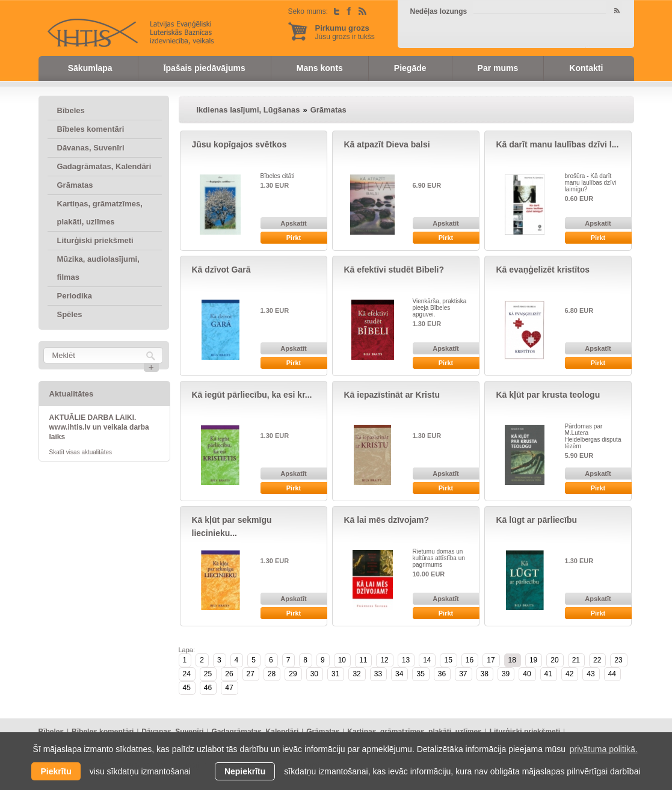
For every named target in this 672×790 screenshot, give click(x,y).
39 (506, 674)
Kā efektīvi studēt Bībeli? (394, 270)
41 (548, 674)
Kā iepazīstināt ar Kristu (392, 395)
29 (293, 674)
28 (272, 674)
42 (569, 674)
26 (229, 674)
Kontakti (586, 68)
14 (427, 660)
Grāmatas (75, 185)
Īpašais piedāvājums (205, 68)
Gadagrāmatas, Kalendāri (104, 166)
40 (527, 674)
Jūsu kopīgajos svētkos (239, 144)
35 (420, 674)
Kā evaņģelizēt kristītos (543, 270)
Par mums (498, 68)
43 (590, 674)
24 (187, 674)
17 (491, 660)
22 (597, 660)
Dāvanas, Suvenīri (91, 148)
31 (335, 674)
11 (363, 660)
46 (208, 688)
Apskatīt (293, 223)
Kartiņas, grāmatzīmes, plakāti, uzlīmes (100, 213)
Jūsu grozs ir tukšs (345, 32)
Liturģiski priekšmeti (95, 240)
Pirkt (294, 238)
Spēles (70, 314)
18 (512, 660)
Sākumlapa (90, 68)
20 (554, 660)
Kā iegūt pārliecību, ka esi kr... (252, 395)
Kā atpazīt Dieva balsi (387, 144)
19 (533, 660)
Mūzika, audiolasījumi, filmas (98, 268)
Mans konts (320, 68)
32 (356, 674)
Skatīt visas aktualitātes (81, 452)
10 (342, 660)
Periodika (75, 296)
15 (448, 660)
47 (229, 688)
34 (399, 674)
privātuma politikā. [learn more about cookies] (604, 749)
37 (463, 674)
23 (618, 660)
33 (378, 674)
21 (576, 660)
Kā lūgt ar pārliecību (537, 520)
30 (314, 674)
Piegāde (410, 68)
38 (485, 674)
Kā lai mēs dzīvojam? (387, 520)
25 (208, 674)
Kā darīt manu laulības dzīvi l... (558, 144)
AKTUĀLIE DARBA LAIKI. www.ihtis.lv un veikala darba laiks (99, 427)
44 (612, 674)
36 (442, 674)
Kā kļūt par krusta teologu (548, 395)
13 (406, 660)
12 (384, 660)
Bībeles (71, 110)
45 (187, 688)
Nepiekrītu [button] (245, 771)
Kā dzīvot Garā (221, 270)
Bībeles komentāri (91, 129)
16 (470, 660)
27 (251, 674)
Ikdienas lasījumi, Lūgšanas (248, 110)
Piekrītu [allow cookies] (56, 771)
